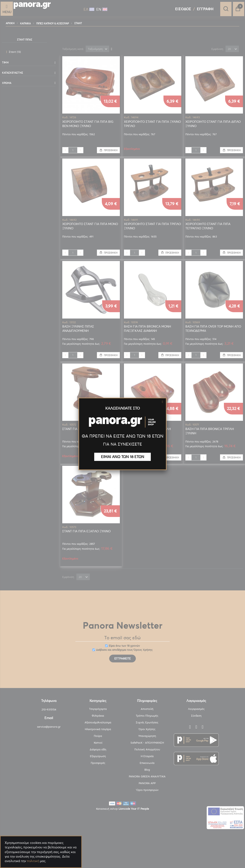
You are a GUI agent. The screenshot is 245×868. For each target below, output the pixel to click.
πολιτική (33, 861)
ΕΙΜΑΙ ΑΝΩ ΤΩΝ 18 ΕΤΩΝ (123, 457)
